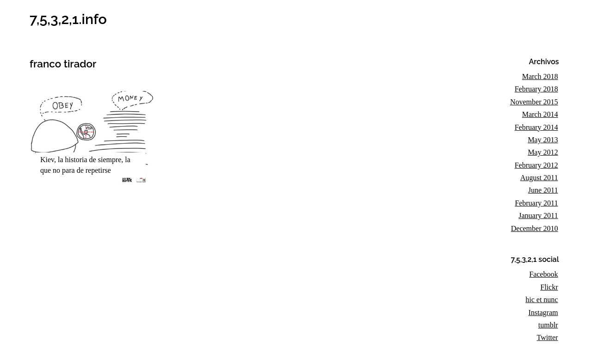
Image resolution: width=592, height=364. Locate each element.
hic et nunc (542, 300)
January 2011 (538, 215)
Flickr (549, 287)
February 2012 (536, 165)
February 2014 (536, 127)
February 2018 (536, 89)
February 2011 (536, 203)
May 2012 (543, 152)
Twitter (547, 337)
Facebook (543, 274)
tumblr (548, 325)
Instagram (543, 312)
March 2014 (540, 114)
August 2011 (539, 178)
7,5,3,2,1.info (68, 19)
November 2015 (534, 102)
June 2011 (543, 190)
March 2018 (540, 76)
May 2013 (543, 140)
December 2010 (535, 228)
